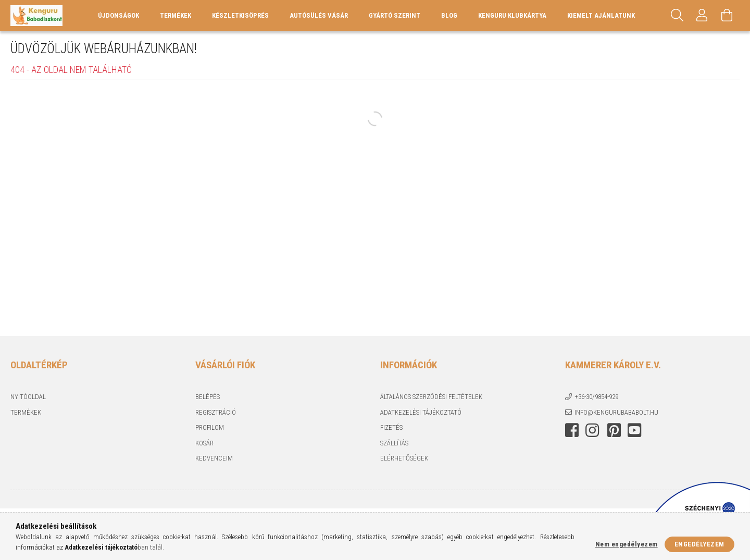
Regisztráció (216, 412)
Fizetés (391, 427)
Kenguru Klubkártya (512, 15)
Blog (449, 15)
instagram (592, 430)
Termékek (26, 412)
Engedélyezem (699, 544)
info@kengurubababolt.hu (616, 412)
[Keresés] (677, 16)
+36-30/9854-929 (596, 397)
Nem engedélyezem (627, 544)
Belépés (208, 397)
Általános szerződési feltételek (431, 397)
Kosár (204, 443)
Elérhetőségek (404, 458)
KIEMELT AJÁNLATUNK (601, 15)
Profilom (210, 427)
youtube (634, 430)
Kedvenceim (214, 458)
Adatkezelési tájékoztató (421, 412)
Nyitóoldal (28, 397)
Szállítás (394, 443)
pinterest (614, 430)
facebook (572, 430)
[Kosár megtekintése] (727, 16)
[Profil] (702, 16)
